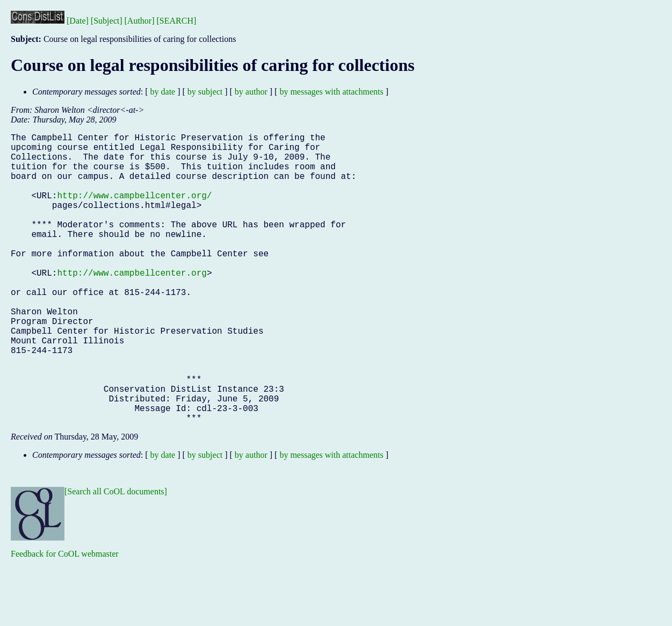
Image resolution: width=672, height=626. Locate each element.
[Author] (140, 21)
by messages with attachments (331, 92)
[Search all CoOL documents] (116, 556)
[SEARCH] (177, 21)
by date (163, 92)
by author (251, 92)
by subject (205, 92)
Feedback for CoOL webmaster (65, 618)
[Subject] (107, 21)
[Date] (78, 21)
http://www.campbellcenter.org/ (134, 210)
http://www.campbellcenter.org (132, 305)
